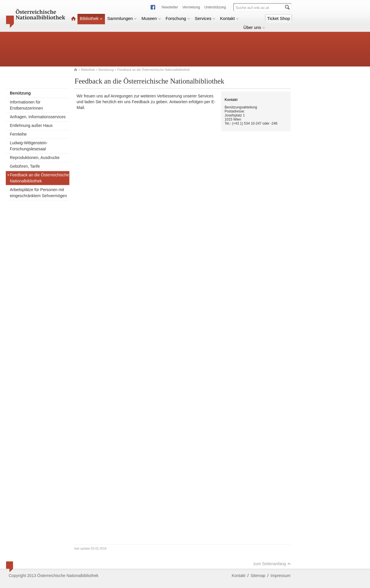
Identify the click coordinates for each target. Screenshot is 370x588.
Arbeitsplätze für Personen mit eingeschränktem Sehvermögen (38, 193)
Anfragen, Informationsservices (38, 117)
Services (205, 18)
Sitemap (258, 576)
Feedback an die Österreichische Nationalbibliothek (38, 178)
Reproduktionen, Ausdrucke (35, 158)
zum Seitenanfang (272, 564)
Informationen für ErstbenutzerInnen (26, 105)
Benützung (106, 70)
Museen (151, 18)
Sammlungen (122, 18)
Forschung (178, 18)
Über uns (254, 27)
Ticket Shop (279, 18)
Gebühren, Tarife (25, 166)
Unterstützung (215, 7)
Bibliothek (91, 18)
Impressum (281, 576)
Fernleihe (18, 134)
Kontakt (229, 18)
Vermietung (191, 7)
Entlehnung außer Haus (31, 125)
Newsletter (170, 7)
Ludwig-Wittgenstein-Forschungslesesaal (29, 146)
